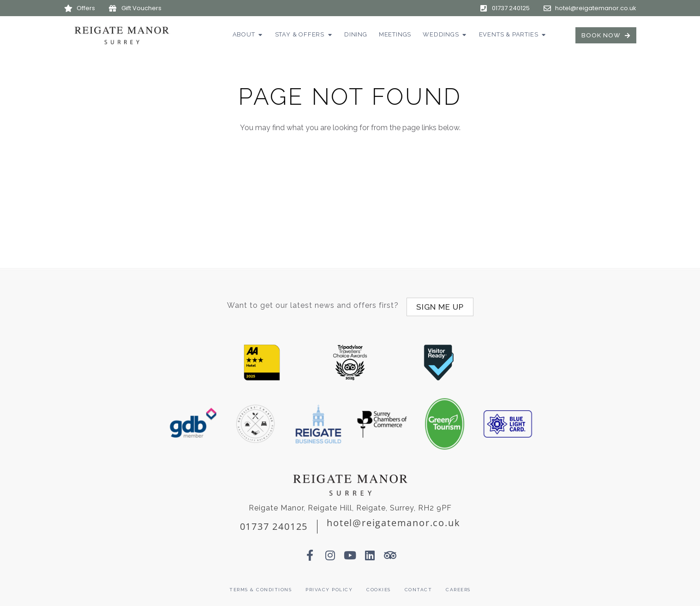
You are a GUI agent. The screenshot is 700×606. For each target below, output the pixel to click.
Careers (458, 586)
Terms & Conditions (260, 586)
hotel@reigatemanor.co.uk (393, 519)
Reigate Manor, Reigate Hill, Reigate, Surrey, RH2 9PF (350, 505)
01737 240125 (274, 523)
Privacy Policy (329, 586)
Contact (419, 586)
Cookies (379, 586)
